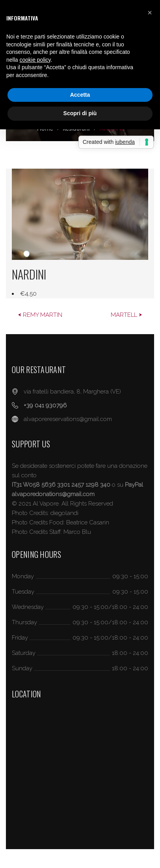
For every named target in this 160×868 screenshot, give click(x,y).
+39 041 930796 (45, 405)
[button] (150, 13)
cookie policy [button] (35, 60)
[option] (80, 234)
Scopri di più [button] (80, 113)
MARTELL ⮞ (127, 315)
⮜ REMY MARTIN (40, 315)
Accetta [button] (80, 95)
